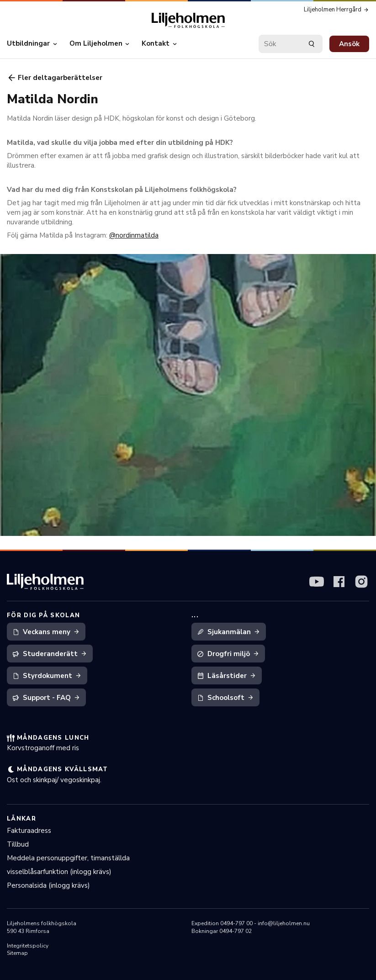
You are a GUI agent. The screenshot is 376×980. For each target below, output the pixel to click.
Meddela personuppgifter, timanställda (68, 858)
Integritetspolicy (28, 946)
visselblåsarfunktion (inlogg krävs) (59, 872)
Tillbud (18, 844)
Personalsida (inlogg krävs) (48, 885)
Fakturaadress (29, 831)
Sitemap (17, 953)
